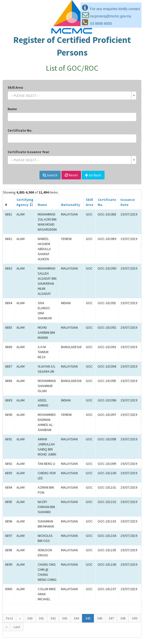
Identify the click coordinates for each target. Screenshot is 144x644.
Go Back (93, 175)
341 (41, 618)
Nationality (70, 205)
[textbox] (70, 96)
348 (123, 618)
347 (111, 618)
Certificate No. (20, 130)
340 (30, 618)
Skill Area (15, 87)
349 (135, 618)
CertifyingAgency (25, 202)
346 (100, 618)
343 (65, 618)
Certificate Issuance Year (28, 152)
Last (17, 627)
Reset (71, 175)
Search (50, 175)
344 (76, 618)
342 (53, 618)
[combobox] (72, 96)
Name (12, 109)
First (9, 618)
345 (88, 618)
